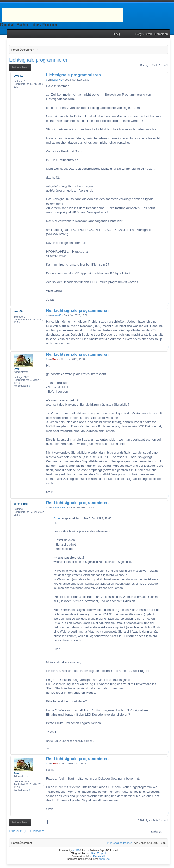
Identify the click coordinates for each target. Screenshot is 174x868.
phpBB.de (104, 859)
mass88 (18, 312)
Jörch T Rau (21, 504)
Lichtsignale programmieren (39, 60)
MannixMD (99, 856)
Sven (17, 369)
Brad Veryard (98, 853)
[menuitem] (117, 34)
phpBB (76, 850)
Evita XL (18, 76)
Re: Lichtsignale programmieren (77, 311)
